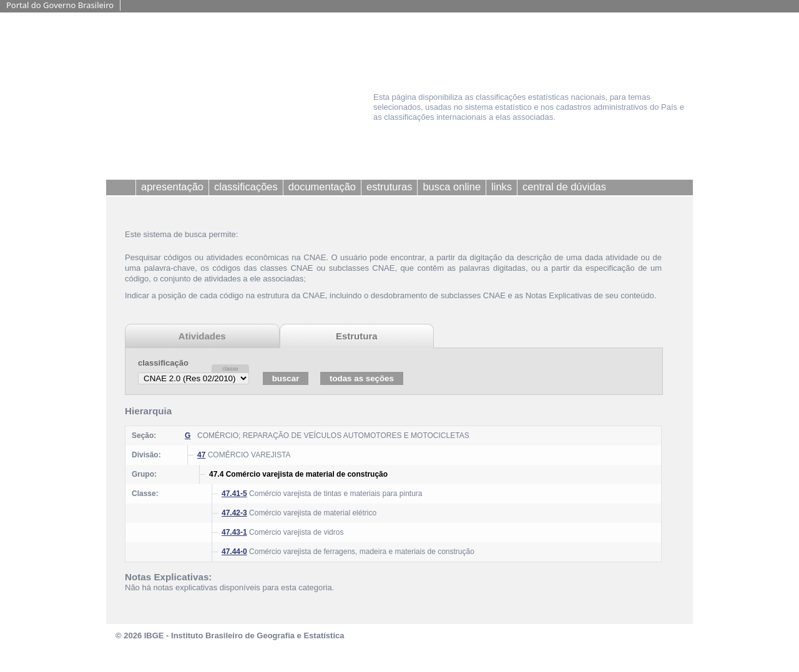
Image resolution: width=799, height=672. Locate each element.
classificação (163, 363)
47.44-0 (234, 552)
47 (201, 455)
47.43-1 (234, 532)
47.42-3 (234, 513)
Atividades (202, 336)
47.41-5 (234, 494)
